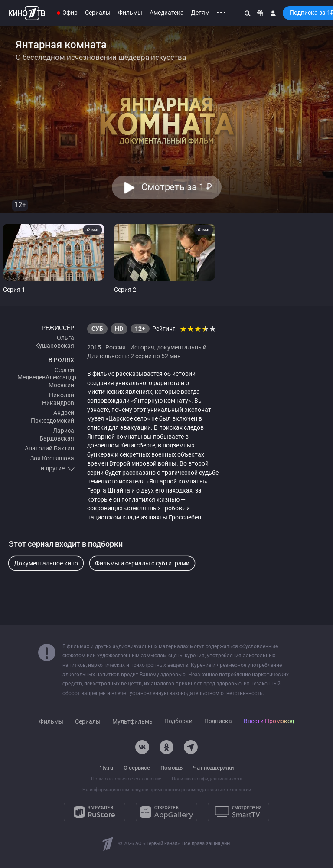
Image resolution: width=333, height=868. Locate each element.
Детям (200, 13)
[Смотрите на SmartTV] (238, 812)
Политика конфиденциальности (207, 779)
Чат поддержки (213, 768)
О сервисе (137, 768)
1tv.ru (106, 768)
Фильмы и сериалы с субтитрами (142, 563)
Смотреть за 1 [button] (176, 187)
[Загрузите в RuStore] (95, 812)
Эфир (70, 13)
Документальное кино (46, 563)
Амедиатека (167, 13)
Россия (116, 347)
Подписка (218, 721)
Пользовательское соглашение (126, 779)
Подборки (178, 721)
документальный (182, 347)
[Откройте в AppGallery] (166, 812)
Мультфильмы (133, 722)
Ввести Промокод (269, 721)
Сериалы (98, 13)
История (142, 347)
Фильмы (130, 13)
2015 (94, 347)
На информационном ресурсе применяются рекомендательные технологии (167, 790)
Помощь (171, 768)
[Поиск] (248, 13)
